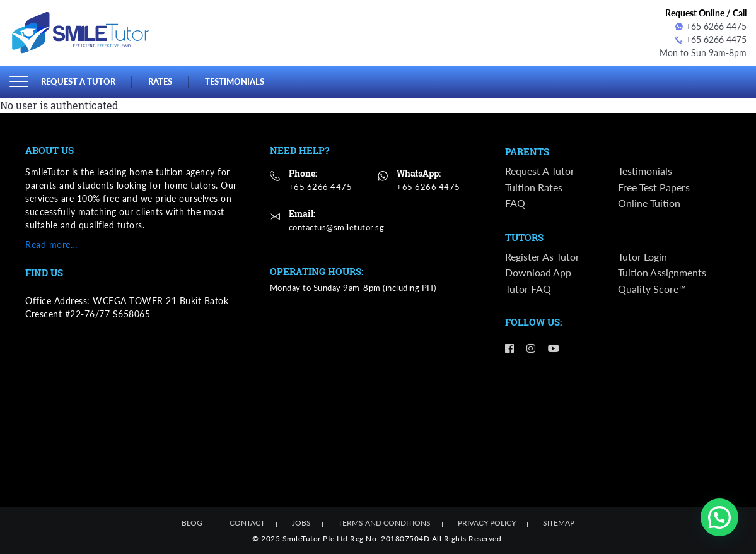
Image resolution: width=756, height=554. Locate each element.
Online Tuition (649, 203)
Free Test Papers (654, 187)
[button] (719, 517)
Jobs (301, 523)
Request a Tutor (78, 81)
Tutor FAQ (528, 289)
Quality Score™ (652, 289)
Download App (538, 272)
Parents (527, 152)
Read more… (51, 245)
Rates (160, 81)
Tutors (524, 238)
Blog (192, 523)
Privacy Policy (487, 523)
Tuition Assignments (662, 272)
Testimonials (235, 81)
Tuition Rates (534, 187)
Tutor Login (643, 256)
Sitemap (559, 523)
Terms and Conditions (384, 523)
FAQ (515, 203)
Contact (247, 523)
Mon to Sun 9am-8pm (703, 53)
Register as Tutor (542, 256)
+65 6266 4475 (711, 26)
